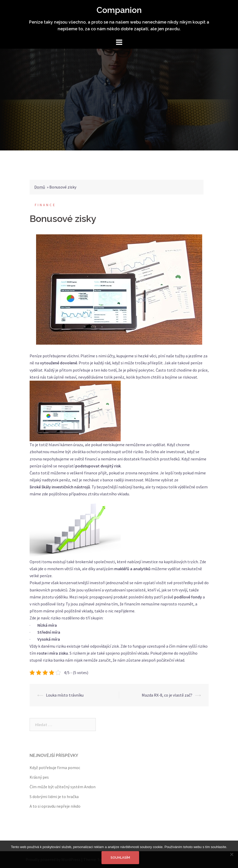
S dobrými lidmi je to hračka (54, 797)
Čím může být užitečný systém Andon (63, 787)
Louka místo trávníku (65, 695)
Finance (45, 205)
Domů (40, 187)
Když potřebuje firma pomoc (55, 768)
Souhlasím (120, 858)
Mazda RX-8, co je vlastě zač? (167, 695)
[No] (232, 854)
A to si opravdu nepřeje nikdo (55, 806)
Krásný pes (39, 777)
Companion (119, 10)
